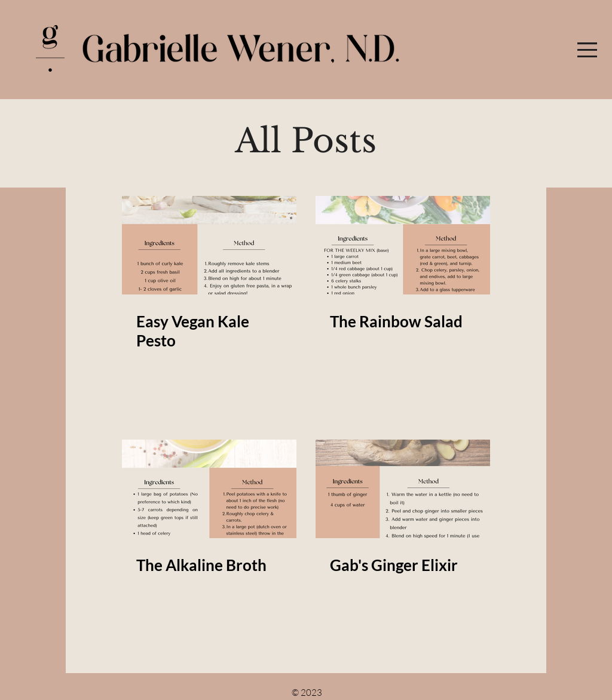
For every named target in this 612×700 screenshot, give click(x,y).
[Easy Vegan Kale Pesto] (209, 245)
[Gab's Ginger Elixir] (403, 489)
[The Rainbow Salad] (403, 245)
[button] (587, 50)
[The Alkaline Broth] (209, 489)
